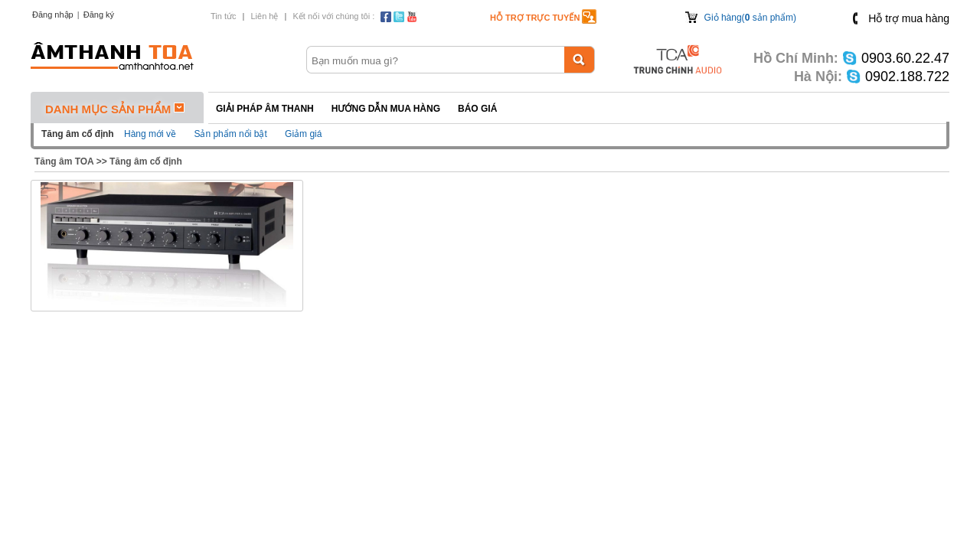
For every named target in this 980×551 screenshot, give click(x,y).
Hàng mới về (150, 134)
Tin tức (224, 16)
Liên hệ (264, 16)
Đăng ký (99, 15)
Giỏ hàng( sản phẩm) (750, 18)
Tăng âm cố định (146, 161)
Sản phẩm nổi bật (230, 134)
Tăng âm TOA (64, 161)
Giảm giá (303, 134)
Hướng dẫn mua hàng (386, 109)
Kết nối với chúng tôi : (333, 16)
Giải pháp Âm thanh (265, 109)
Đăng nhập (53, 15)
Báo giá (477, 109)
